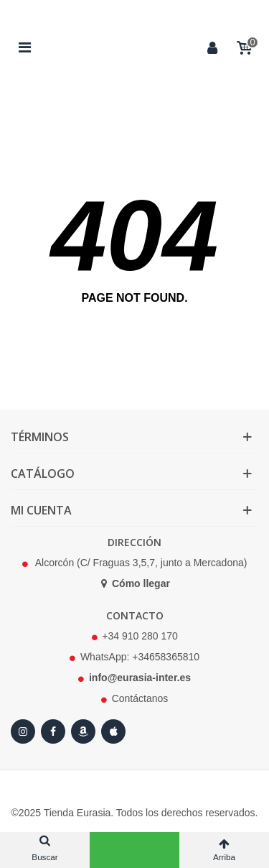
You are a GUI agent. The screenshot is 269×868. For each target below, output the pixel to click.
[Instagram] (23, 731)
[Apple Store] (113, 731)
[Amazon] (83, 731)
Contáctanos (140, 698)
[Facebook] (53, 731)
